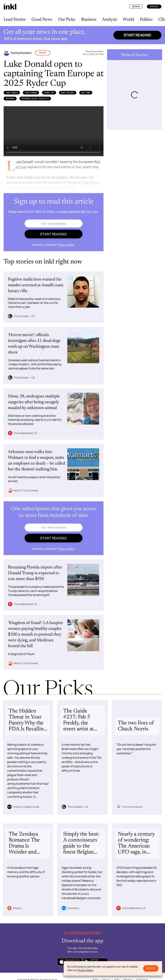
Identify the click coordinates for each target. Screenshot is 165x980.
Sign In (136, 6)
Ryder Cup (49, 93)
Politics (146, 20)
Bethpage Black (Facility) (35, 98)
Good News (42, 20)
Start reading (137, 35)
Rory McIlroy (68, 93)
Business (89, 20)
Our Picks (67, 20)
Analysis (110, 20)
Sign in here (67, 245)
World (128, 20)
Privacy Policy (85, 970)
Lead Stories (15, 20)
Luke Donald (12, 93)
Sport (43, 53)
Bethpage (10, 98)
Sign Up (154, 6)
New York (86, 93)
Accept (151, 968)
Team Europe (31, 93)
